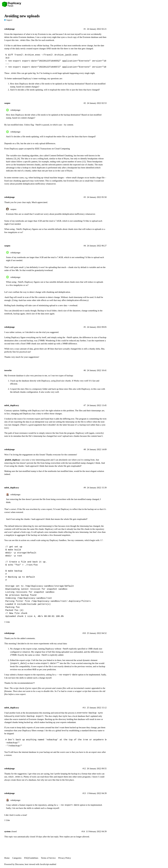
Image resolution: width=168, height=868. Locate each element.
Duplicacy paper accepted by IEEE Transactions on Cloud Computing (40, 149)
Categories (17, 858)
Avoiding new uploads (22, 16)
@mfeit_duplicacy (13, 460)
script (44, 37)
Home (7, 858)
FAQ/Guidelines (31, 858)
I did (6, 815)
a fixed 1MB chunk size (30, 344)
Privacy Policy (65, 858)
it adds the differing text (64, 419)
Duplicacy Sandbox (58, 540)
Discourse (19, 864)
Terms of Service (48, 858)
